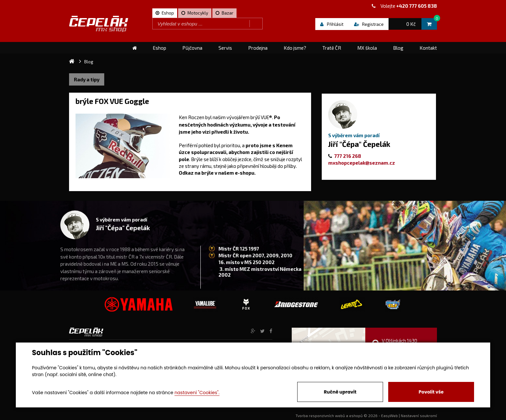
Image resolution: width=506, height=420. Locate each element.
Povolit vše (431, 392)
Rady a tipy (87, 79)
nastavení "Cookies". (197, 393)
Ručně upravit (340, 392)
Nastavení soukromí (419, 415)
